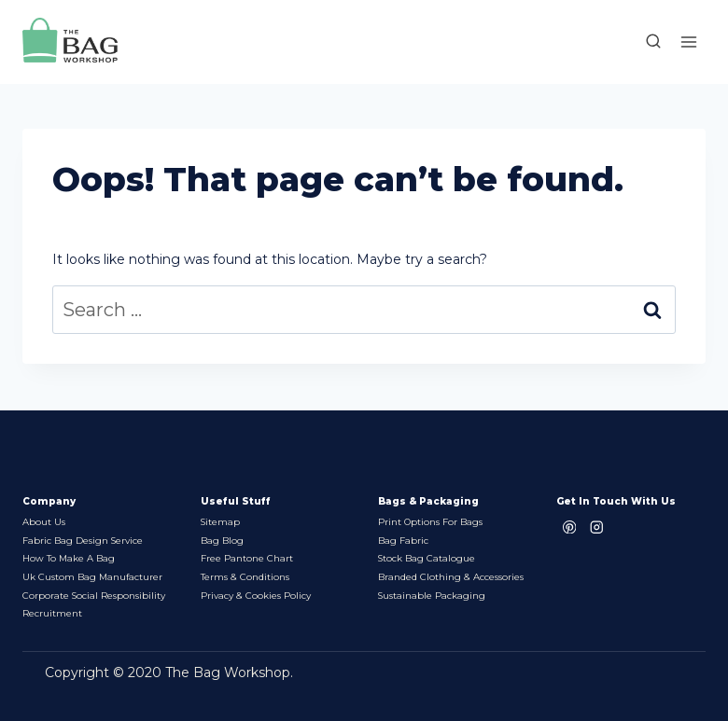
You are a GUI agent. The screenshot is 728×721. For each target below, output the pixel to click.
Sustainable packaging (432, 595)
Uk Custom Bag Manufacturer (93, 576)
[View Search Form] (644, 42)
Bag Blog (222, 539)
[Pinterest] (570, 525)
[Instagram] (597, 525)
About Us (44, 520)
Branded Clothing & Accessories (451, 576)
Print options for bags (431, 520)
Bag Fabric (403, 539)
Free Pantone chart (247, 557)
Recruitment (52, 613)
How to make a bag (69, 557)
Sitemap (221, 520)
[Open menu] (688, 42)
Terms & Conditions (245, 576)
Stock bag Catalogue (427, 557)
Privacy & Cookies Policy (256, 595)
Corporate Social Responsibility (94, 595)
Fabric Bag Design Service (83, 539)
